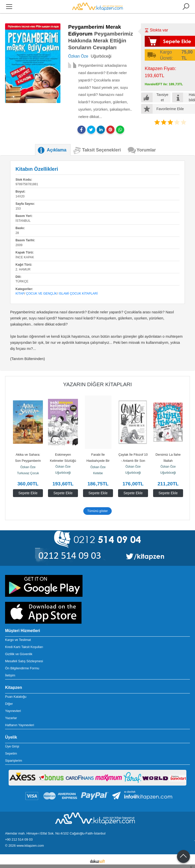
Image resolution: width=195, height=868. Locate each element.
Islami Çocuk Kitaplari (78, 294)
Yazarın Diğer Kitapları (98, 384)
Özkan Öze (28, 467)
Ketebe (98, 473)
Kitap (20, 294)
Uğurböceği (63, 473)
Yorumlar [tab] (146, 150)
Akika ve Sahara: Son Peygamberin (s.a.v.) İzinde (28, 461)
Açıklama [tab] (56, 150)
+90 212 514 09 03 (19, 839)
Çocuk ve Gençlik (42, 294)
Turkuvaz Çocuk (28, 473)
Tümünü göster (98, 511)
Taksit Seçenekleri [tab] (102, 150)
